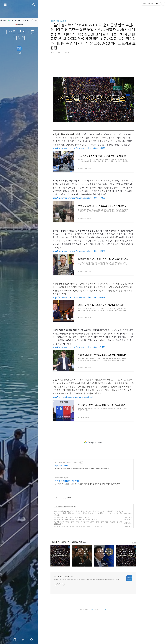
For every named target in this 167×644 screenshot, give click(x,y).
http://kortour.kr (69, 508)
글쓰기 (7, 640)
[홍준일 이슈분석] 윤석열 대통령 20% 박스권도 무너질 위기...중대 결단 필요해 (84, 549)
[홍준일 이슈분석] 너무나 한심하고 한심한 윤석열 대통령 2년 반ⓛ (81, 547)
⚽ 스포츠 (35, 20)
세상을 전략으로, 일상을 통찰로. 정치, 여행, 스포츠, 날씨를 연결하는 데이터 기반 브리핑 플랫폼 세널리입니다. (97, 609)
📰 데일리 (26, 20)
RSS (23, 640)
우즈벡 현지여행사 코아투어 (76, 511)
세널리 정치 (67, 537)
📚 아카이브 (19, 25)
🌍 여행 (10, 20)
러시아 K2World (71, 495)
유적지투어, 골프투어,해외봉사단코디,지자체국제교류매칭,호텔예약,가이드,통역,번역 (97, 514)
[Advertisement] (103, 78)
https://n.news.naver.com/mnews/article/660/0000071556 (88, 377)
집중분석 (73, 537)
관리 (32, 640)
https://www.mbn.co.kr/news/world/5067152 (83, 427)
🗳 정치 (3, 20)
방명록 (15, 640)
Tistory (114, 639)
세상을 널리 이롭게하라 (19, 35)
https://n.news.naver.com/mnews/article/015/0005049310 (88, 228)
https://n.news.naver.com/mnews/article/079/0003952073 (88, 281)
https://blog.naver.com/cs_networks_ (76, 492)
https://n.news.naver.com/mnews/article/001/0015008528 (88, 327)
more (144, 572)
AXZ (102, 639)
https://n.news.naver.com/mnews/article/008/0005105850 (88, 178)
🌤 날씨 (18, 20)
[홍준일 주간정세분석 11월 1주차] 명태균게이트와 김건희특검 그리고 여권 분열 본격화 (86, 556)
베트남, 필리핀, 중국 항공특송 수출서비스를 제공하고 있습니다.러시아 (91, 498)
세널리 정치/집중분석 (68, 21)
